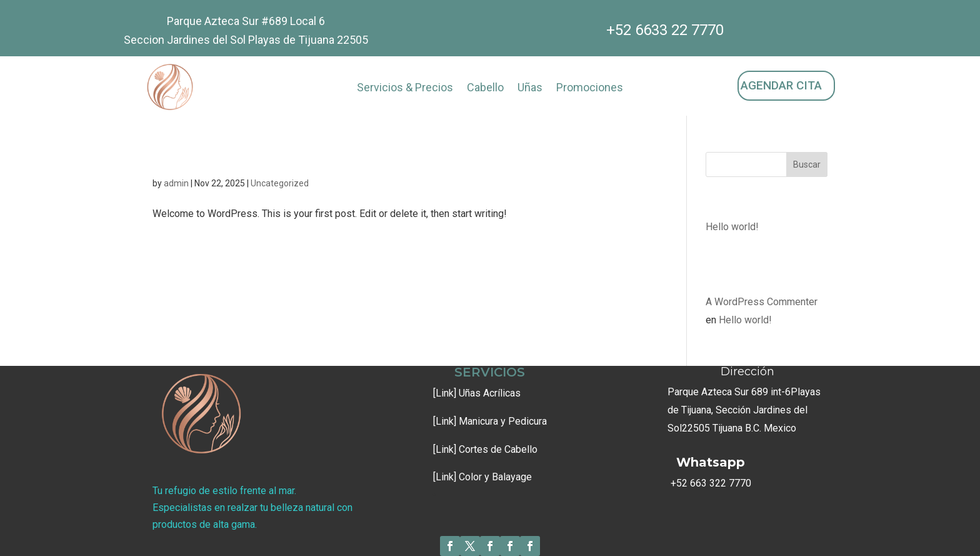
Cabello (485, 88)
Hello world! (201, 160)
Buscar (807, 164)
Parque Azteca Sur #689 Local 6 (246, 21)
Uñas (530, 88)
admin (176, 183)
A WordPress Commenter (762, 302)
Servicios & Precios (405, 88)
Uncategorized (280, 183)
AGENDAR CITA (781, 85)
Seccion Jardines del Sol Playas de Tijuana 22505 (246, 40)
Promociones (590, 88)
